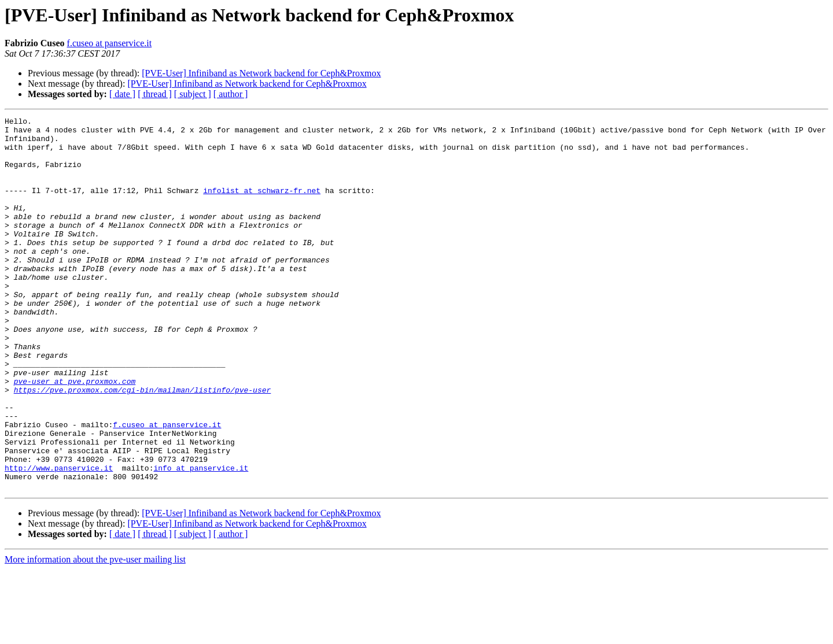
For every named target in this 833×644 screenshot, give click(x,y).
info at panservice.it (201, 539)
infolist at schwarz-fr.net (262, 206)
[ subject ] (193, 94)
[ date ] (122, 94)
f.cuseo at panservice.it (110, 43)
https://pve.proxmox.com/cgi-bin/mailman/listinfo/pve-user (143, 445)
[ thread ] (155, 94)
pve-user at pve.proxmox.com (75, 435)
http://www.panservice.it (59, 539)
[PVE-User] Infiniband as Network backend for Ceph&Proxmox (261, 73)
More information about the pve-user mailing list (95, 634)
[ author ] (231, 94)
